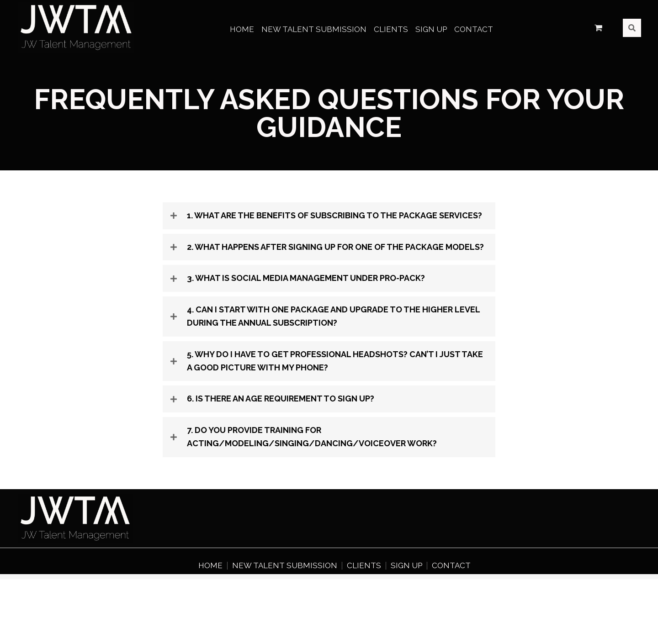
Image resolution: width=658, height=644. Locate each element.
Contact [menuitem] (451, 566)
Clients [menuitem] (364, 566)
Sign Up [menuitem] (406, 566)
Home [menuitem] (210, 566)
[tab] (329, 216)
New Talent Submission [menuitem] (285, 566)
